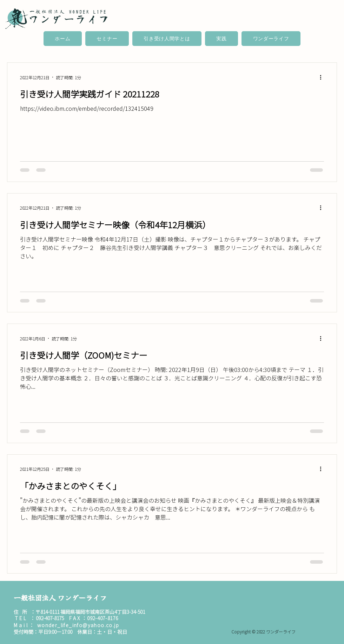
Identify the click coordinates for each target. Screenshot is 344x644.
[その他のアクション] (323, 77)
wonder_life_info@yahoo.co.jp (78, 625)
